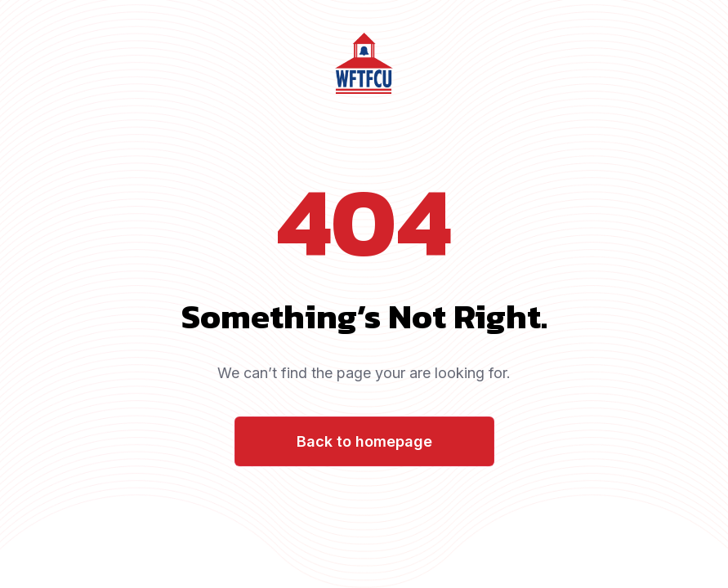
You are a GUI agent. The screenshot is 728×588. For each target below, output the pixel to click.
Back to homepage (364, 441)
